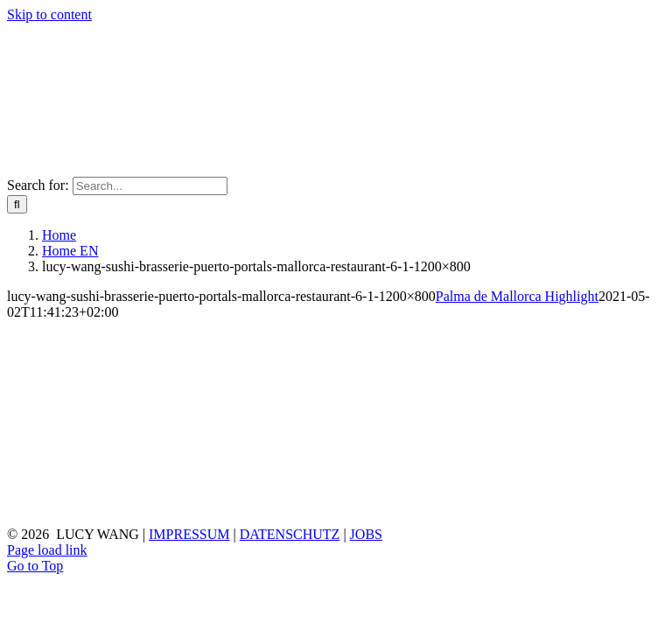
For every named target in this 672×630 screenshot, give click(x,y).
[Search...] (150, 186)
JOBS (366, 534)
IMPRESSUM (189, 534)
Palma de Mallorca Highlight (517, 296)
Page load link (47, 550)
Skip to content (49, 14)
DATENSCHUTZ (290, 534)
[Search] (17, 204)
